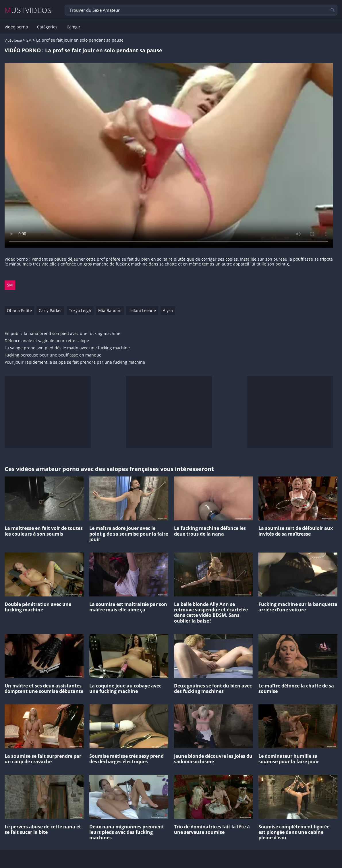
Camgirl (74, 27)
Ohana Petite (19, 310)
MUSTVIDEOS (28, 10)
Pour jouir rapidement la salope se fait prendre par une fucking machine (75, 362)
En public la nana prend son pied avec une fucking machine (62, 334)
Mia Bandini (110, 310)
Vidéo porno (16, 27)
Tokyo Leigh (80, 310)
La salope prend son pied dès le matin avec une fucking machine (67, 348)
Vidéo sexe (13, 40)
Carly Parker (50, 310)
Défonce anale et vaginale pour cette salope (47, 341)
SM (29, 40)
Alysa (168, 310)
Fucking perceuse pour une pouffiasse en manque (53, 355)
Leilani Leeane (142, 310)
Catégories (47, 27)
